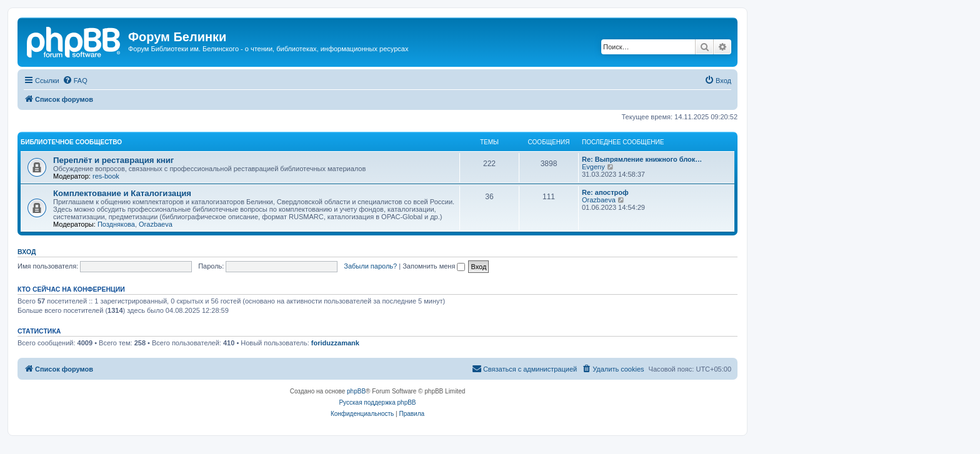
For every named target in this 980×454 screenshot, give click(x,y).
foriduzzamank (335, 343)
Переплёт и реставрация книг (113, 160)
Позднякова (116, 224)
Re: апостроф (605, 192)
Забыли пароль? (370, 266)
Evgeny (593, 167)
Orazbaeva (156, 224)
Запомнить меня (434, 266)
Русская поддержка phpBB (377, 402)
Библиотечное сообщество (71, 142)
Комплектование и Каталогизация (122, 193)
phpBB (356, 391)
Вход (27, 252)
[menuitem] (75, 81)
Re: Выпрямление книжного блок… (642, 159)
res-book (106, 176)
